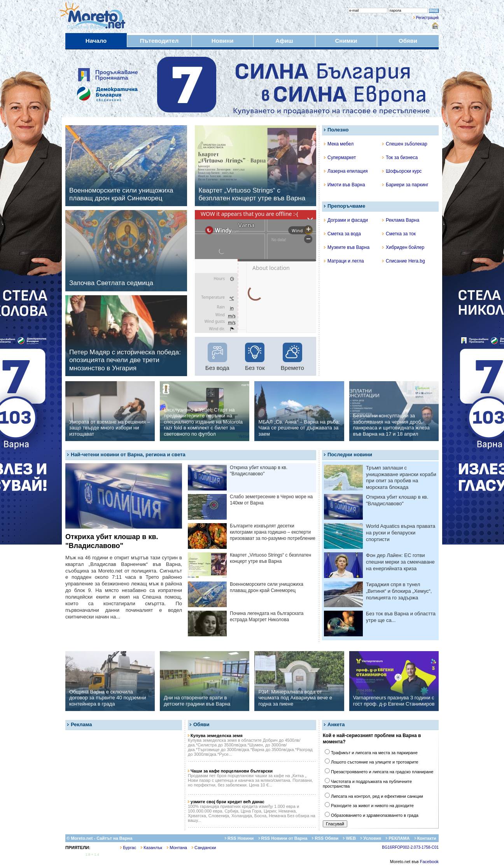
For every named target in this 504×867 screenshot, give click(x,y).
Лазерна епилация (346, 171)
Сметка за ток (399, 234)
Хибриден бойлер (403, 247)
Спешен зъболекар (405, 144)
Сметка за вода (342, 234)
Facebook (429, 862)
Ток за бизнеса (400, 158)
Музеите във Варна (347, 247)
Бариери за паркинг (405, 185)
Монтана (177, 848)
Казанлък (151, 848)
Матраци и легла (344, 261)
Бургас (128, 848)
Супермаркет (340, 158)
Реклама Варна (401, 220)
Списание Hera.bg (404, 261)
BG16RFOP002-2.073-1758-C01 (410, 847)
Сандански (204, 848)
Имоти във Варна (345, 185)
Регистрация (427, 18)
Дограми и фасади (346, 220)
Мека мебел (339, 144)
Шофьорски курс (402, 171)
